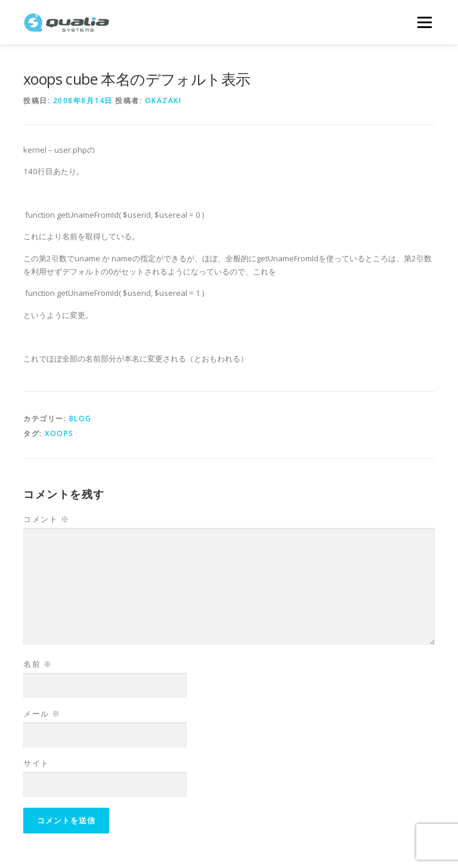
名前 (38, 664)
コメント (46, 519)
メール (42, 713)
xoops (59, 433)
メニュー (424, 22)
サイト (36, 763)
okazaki (163, 101)
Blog (81, 418)
